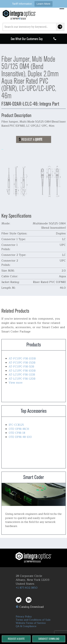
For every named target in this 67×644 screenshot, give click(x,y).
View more (16, 383)
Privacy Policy (24, 617)
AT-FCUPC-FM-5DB (21, 367)
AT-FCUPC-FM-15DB (22, 363)
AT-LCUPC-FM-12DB (22, 379)
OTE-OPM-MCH (19, 429)
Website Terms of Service (31, 623)
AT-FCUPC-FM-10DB (22, 359)
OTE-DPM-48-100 (20, 437)
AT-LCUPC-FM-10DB (22, 371)
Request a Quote (16, 639)
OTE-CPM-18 (17, 433)
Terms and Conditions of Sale (33, 620)
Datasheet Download (49, 639)
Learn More (44, 4)
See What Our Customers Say (27, 39)
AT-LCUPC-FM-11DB (22, 375)
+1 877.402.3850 (27, 588)
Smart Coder (34, 494)
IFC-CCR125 (16, 425)
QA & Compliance (26, 626)
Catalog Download (32, 607)
